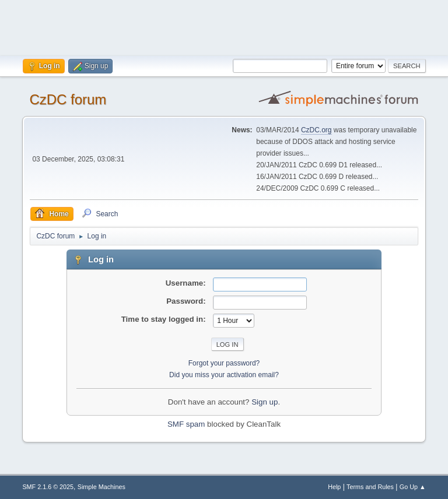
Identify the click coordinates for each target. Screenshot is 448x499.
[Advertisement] (224, 26)
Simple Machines (101, 487)
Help (334, 487)
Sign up (265, 402)
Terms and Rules (370, 487)
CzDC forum (68, 99)
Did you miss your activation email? (224, 375)
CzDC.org (316, 130)
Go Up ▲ (413, 487)
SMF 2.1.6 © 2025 (48, 487)
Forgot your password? (224, 363)
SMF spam (186, 424)
